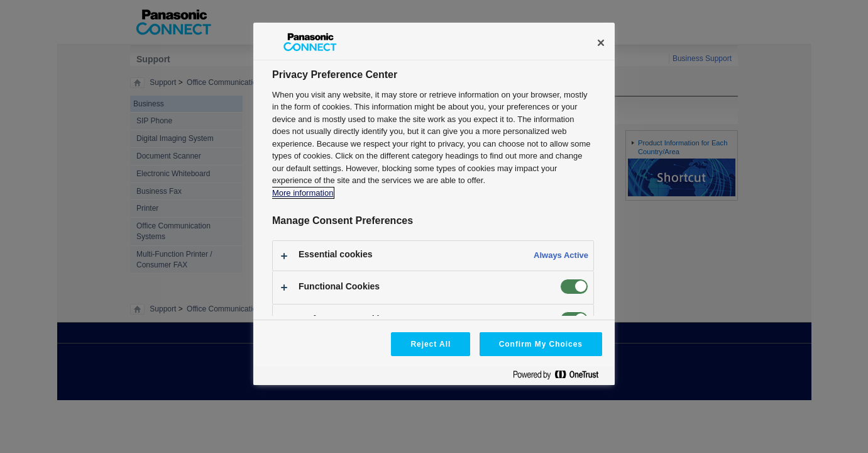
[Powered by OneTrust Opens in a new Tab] (561, 377)
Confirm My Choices (541, 344)
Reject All (431, 344)
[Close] (601, 43)
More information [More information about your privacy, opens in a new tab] (303, 193)
